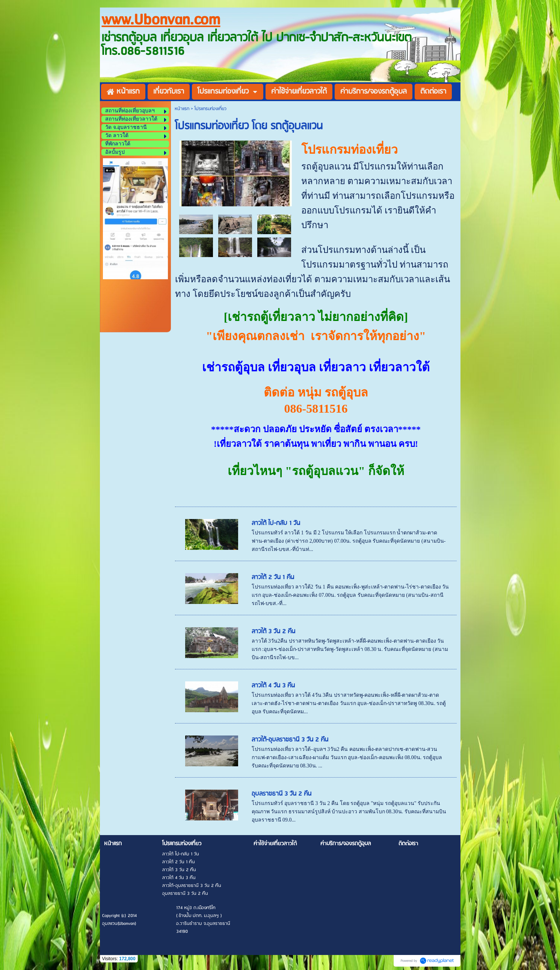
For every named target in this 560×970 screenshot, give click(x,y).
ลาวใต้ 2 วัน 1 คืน (273, 577)
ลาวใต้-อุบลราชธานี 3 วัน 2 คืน (290, 740)
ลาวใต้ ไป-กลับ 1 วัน (276, 523)
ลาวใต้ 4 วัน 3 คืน (273, 686)
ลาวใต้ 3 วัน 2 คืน (273, 632)
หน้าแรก (182, 109)
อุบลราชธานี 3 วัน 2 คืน (282, 794)
